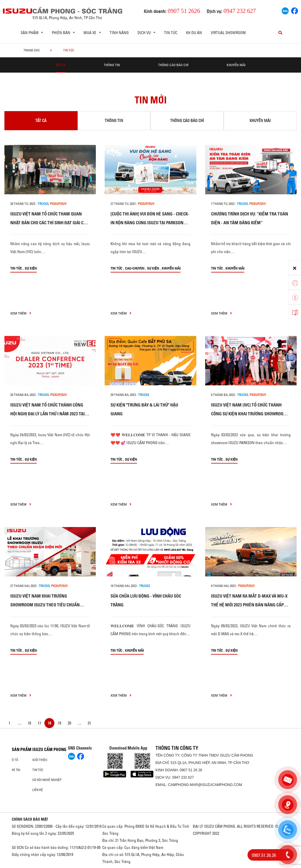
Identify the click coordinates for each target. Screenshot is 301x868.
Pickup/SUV (58, 204)
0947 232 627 (183, 777)
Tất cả (61, 65)
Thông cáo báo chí (173, 65)
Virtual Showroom (228, 33)
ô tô (15, 760)
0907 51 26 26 (191, 770)
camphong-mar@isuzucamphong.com (205, 785)
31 (89, 723)
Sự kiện (31, 268)
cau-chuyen (135, 268)
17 (39, 723)
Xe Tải (16, 770)
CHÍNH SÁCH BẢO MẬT (30, 819)
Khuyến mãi (236, 65)
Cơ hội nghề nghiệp (47, 780)
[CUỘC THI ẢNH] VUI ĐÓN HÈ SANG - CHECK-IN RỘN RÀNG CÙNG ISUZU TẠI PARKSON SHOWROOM (150, 223)
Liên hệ (38, 790)
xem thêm (21, 313)
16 (29, 723)
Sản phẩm (22, 750)
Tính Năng (119, 33)
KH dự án (194, 33)
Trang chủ (32, 50)
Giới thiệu (40, 760)
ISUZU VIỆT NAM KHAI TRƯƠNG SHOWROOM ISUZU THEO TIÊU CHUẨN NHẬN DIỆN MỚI (45, 605)
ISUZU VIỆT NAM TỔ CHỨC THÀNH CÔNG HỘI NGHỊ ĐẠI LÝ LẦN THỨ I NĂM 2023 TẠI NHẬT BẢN (47, 414)
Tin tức (171, 33)
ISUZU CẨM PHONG (49, 750)
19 (59, 723)
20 (69, 723)
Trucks (43, 204)
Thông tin (112, 65)
